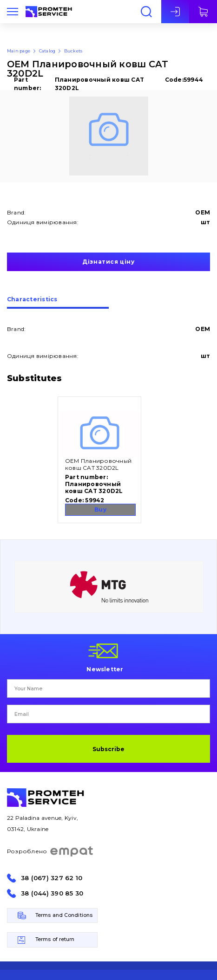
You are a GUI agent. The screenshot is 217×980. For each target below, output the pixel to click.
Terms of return (55, 939)
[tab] (58, 303)
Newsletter (105, 669)
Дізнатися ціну (108, 262)
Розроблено (50, 851)
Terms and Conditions (64, 915)
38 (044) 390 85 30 (52, 893)
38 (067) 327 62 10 (52, 878)
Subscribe (108, 749)
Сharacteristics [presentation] (32, 300)
